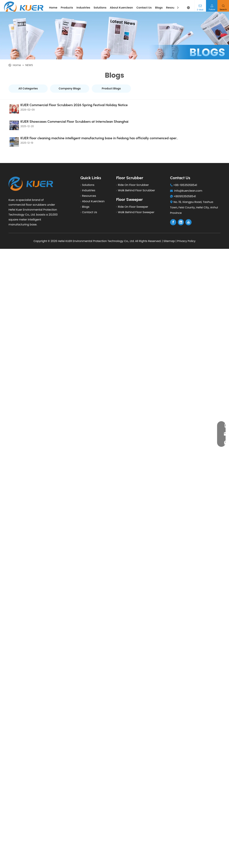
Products (67, 8)
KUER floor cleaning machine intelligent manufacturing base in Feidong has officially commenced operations (102, 129)
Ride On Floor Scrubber (133, 175)
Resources (173, 8)
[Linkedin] (181, 212)
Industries (83, 8)
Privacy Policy (186, 231)
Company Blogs (70, 88)
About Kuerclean (121, 8)
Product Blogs (111, 88)
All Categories (28, 88)
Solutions (100, 8)
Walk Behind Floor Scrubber (136, 180)
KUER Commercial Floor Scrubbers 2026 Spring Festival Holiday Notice (73, 104)
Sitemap (169, 231)
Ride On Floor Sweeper (133, 197)
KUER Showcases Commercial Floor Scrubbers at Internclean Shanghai (74, 116)
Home (53, 8)
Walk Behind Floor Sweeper (136, 202)
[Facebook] (173, 212)
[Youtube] (188, 212)
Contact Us (144, 8)
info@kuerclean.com (188, 181)
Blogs (159, 8)
